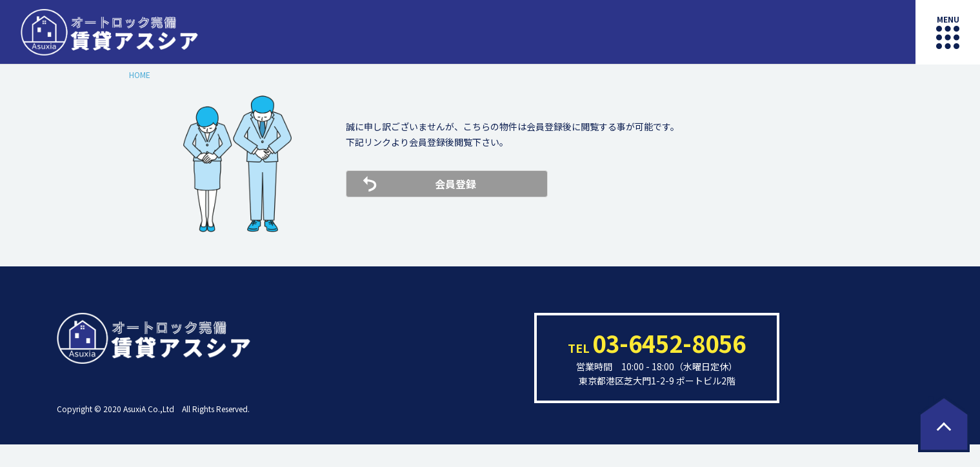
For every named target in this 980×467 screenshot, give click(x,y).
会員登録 (455, 184)
